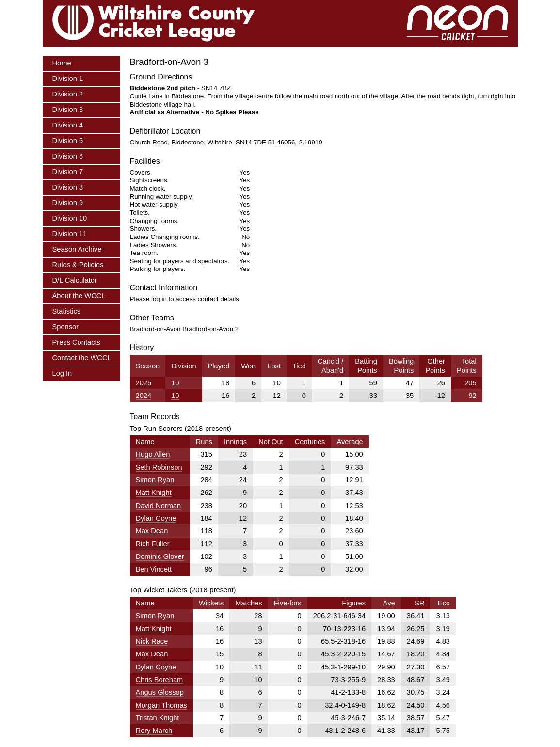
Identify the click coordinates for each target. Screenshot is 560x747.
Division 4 (68, 125)
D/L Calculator (75, 280)
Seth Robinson (159, 467)
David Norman (159, 506)
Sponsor (66, 327)
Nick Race (152, 641)
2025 (144, 383)
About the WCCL (79, 296)
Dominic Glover (160, 556)
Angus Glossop (160, 692)
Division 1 (68, 79)
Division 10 (70, 218)
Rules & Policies (78, 265)
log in (159, 299)
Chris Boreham (160, 680)
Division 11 (70, 234)
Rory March (154, 731)
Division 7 (68, 172)
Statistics (67, 311)
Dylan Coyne (156, 518)
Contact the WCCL (82, 358)
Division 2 (68, 94)
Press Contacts (76, 342)
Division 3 (68, 110)
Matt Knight (154, 493)
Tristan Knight (158, 718)
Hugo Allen (153, 454)
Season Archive (77, 249)
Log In (62, 373)
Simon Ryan (155, 480)
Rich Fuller (153, 544)
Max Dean (152, 531)
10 (175, 383)
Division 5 (68, 141)
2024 (144, 396)
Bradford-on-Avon (155, 329)
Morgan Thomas (161, 705)
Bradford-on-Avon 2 (210, 329)
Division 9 (68, 203)
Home (62, 63)
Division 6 (68, 156)
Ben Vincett (154, 569)
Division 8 (68, 187)
